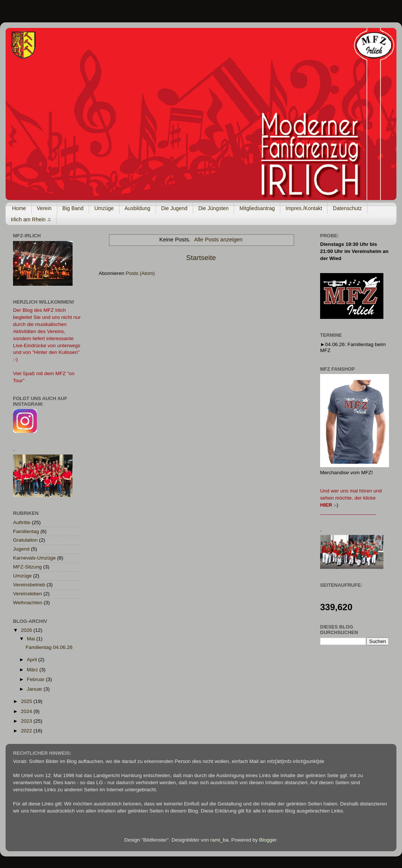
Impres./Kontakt (304, 208)
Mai (32, 639)
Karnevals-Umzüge (34, 558)
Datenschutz (347, 208)
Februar (36, 679)
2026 (27, 630)
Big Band (73, 208)
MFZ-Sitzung (27, 567)
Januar (35, 689)
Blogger (268, 840)
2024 (27, 711)
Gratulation (25, 540)
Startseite (201, 258)
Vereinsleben (28, 594)
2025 (27, 701)
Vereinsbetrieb (29, 585)
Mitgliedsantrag (257, 208)
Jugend (21, 549)
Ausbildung (138, 208)
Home (19, 208)
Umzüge (104, 208)
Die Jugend (174, 208)
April (33, 660)
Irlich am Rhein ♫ (31, 219)
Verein (44, 208)
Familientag (26, 531)
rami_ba (219, 840)
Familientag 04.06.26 (49, 647)
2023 (27, 721)
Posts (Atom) (140, 273)
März (33, 670)
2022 (27, 731)
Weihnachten (28, 603)
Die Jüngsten (214, 208)
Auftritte (22, 522)
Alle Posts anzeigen (218, 240)
